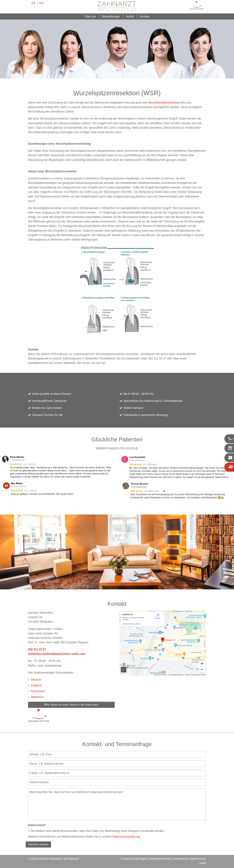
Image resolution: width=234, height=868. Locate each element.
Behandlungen (111, 16)
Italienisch (37, 697)
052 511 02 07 (37, 649)
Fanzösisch (38, 691)
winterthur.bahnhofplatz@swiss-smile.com (57, 654)
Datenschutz (37, 825)
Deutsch (36, 680)
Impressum (181, 859)
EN (41, 3)
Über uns (90, 16)
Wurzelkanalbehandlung (163, 103)
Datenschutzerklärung (126, 837)
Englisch (36, 685)
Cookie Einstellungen (134, 859)
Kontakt (145, 16)
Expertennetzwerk (160, 859)
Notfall (130, 16)
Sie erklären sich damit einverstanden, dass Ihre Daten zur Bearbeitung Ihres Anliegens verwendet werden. (96, 831)
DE (34, 3)
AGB (203, 863)
